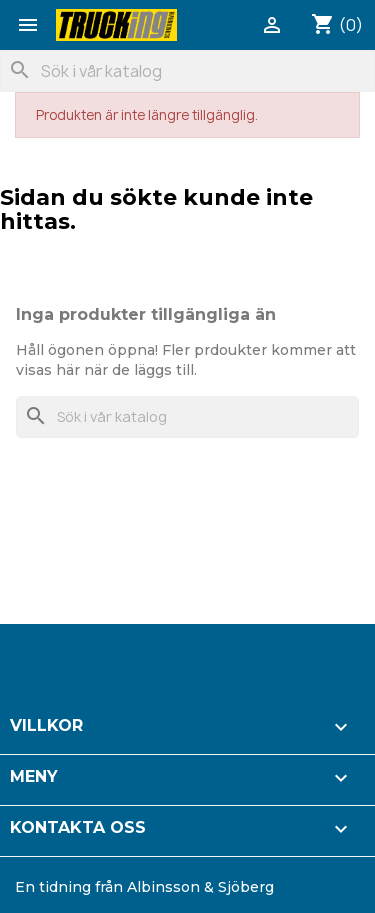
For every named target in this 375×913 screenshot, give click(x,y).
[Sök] (187, 71)
